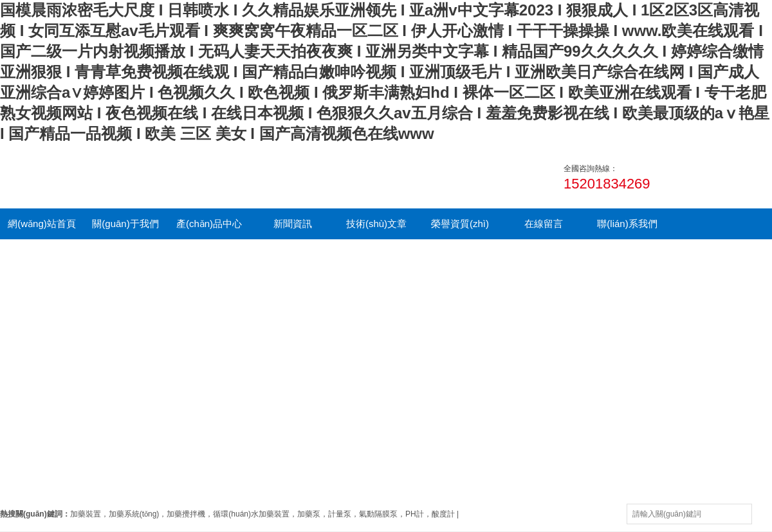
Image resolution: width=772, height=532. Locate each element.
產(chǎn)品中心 (209, 224)
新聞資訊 (293, 224)
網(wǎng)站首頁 (42, 224)
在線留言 (544, 224)
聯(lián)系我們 (627, 224)
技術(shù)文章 (376, 224)
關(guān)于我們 (125, 224)
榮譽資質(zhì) (460, 224)
